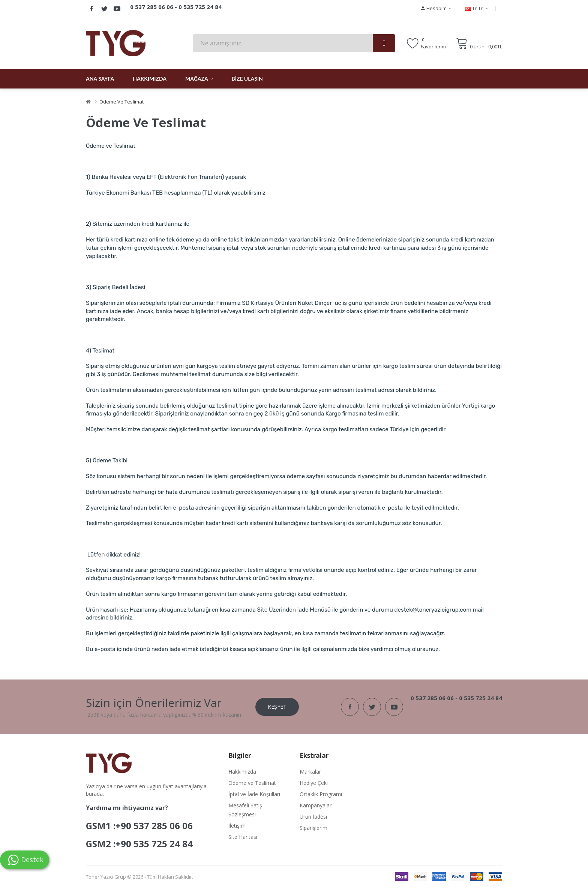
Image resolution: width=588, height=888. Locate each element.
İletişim (237, 826)
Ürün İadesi (313, 817)
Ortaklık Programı (321, 794)
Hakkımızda (242, 772)
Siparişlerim (313, 828)
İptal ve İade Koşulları (254, 794)
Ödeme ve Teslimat (121, 102)
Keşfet (277, 707)
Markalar (310, 772)
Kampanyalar (316, 805)
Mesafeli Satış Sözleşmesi (245, 810)
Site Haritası (243, 837)
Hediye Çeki (314, 783)
